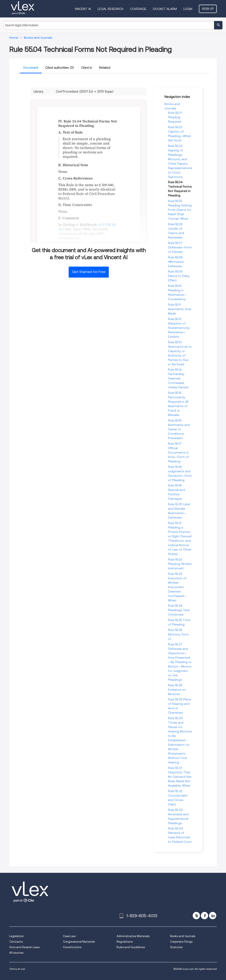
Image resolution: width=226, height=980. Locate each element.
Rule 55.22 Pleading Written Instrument (180, 564)
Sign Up (208, 9)
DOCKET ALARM (165, 9)
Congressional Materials (79, 942)
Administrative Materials (133, 936)
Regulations (125, 942)
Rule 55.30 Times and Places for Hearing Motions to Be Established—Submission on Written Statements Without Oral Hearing (180, 740)
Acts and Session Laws (24, 947)
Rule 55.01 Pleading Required (175, 117)
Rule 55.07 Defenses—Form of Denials (180, 247)
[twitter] (196, 916)
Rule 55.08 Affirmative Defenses (176, 262)
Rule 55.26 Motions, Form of (178, 634)
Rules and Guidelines (131, 947)
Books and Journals (183, 936)
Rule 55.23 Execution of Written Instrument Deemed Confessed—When (177, 587)
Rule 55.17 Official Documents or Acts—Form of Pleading (178, 452)
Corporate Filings (181, 942)
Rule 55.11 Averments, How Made (180, 309)
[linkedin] (213, 916)
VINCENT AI (83, 9)
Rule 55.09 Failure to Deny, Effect (179, 276)
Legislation (17, 936)
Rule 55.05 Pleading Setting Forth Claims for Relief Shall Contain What (180, 210)
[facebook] (204, 916)
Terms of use (17, 969)
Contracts (16, 942)
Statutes (176, 947)
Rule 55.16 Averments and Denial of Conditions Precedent (179, 429)
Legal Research (110, 9)
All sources (16, 953)
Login (188, 9)
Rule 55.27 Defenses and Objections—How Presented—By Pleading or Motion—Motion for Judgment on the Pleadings (180, 662)
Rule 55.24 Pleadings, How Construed (179, 610)
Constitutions (72, 947)
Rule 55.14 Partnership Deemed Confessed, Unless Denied (178, 378)
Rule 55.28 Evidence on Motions (177, 690)
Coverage (138, 9)
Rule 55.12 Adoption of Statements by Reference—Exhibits (179, 328)
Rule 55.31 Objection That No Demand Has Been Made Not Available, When (180, 777)
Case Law (69, 936)
